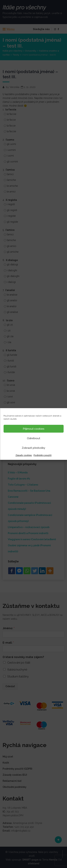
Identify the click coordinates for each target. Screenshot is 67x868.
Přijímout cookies (34, 429)
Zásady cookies (24, 455)
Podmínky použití (43, 455)
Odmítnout (34, 438)
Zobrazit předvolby (33, 448)
